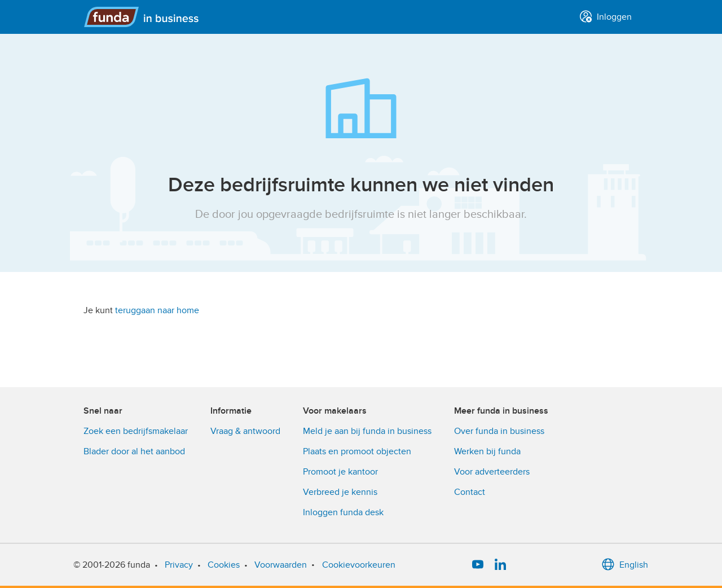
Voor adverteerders (492, 472)
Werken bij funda (487, 451)
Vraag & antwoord (245, 431)
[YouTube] (478, 565)
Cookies (224, 565)
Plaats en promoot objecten (357, 451)
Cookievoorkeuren (359, 565)
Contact (470, 492)
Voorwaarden (281, 565)
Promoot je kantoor (340, 472)
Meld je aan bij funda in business (367, 431)
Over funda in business (499, 431)
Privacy (179, 565)
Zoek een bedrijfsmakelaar (136, 431)
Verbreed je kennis (340, 492)
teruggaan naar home (157, 310)
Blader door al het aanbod (134, 451)
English (625, 565)
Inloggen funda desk (343, 512)
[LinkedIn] (500, 565)
